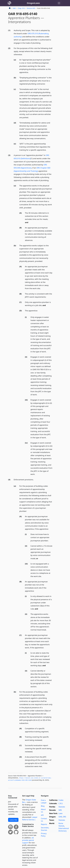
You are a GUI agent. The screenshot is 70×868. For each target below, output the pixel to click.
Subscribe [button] (13, 820)
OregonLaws (33, 3)
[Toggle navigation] (59, 3)
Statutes (62, 807)
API (42, 815)
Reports (44, 824)
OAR (14, 8)
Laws (61, 813)
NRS (60, 810)
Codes (61, 800)
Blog (43, 806)
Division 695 (31, 8)
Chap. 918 (21, 8)
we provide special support (28, 840)
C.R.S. (61, 803)
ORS (64, 817)
